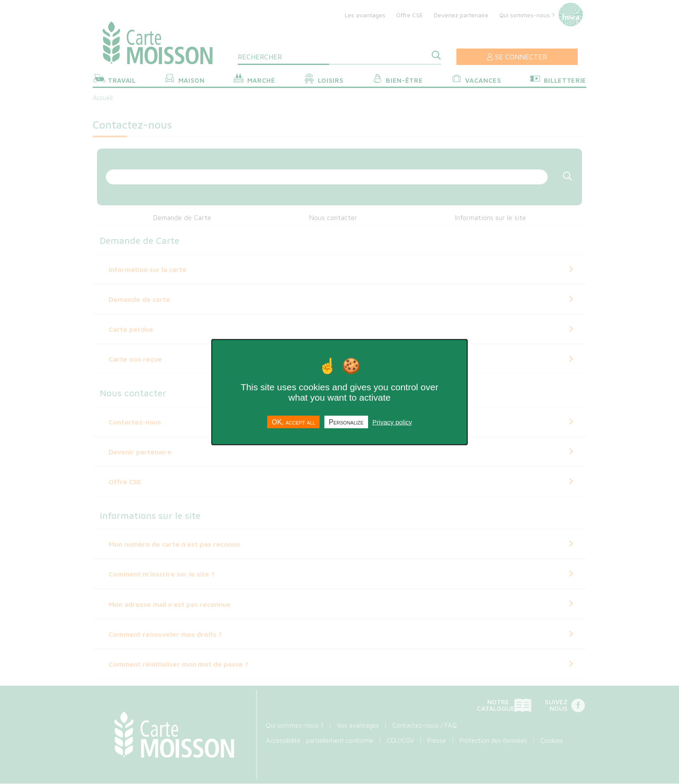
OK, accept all (293, 422)
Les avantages (365, 15)
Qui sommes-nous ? (527, 15)
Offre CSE (410, 15)
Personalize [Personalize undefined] (346, 422)
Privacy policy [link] (392, 422)
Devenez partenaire (461, 15)
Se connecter (517, 57)
